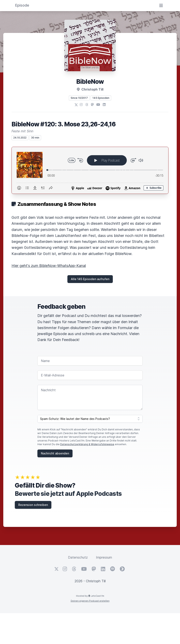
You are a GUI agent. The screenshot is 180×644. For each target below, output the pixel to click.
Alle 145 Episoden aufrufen (90, 279)
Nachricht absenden (55, 453)
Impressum (104, 557)
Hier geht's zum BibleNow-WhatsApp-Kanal (49, 266)
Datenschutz (78, 557)
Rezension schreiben (33, 505)
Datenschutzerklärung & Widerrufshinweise (87, 444)
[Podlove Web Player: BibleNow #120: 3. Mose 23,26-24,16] (90, 170)
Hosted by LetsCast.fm (90, 596)
